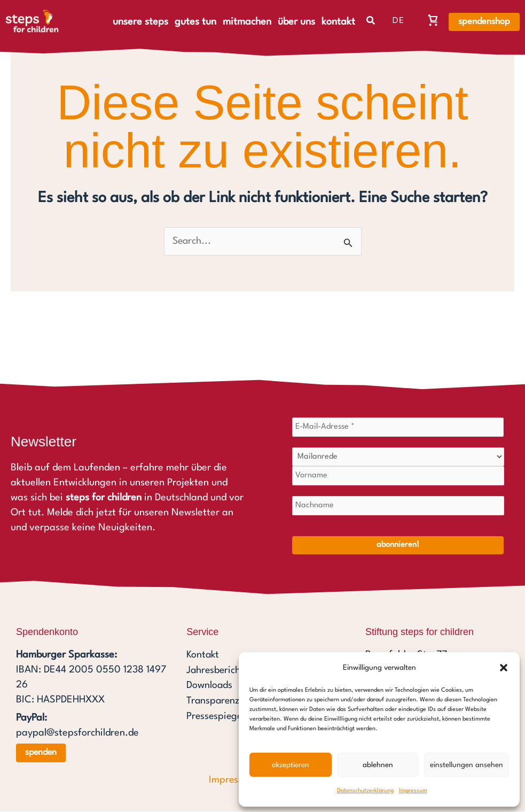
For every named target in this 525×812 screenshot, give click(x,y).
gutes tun (195, 22)
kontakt (338, 22)
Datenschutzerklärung (365, 791)
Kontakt (203, 656)
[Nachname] (398, 506)
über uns (296, 22)
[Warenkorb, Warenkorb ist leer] (433, 20)
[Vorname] (398, 476)
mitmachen (247, 22)
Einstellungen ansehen (467, 765)
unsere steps (140, 22)
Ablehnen (378, 765)
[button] (504, 668)
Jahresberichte (219, 671)
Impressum (413, 791)
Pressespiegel (216, 716)
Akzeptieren (291, 765)
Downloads (210, 686)
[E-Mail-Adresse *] (398, 428)
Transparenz (214, 701)
